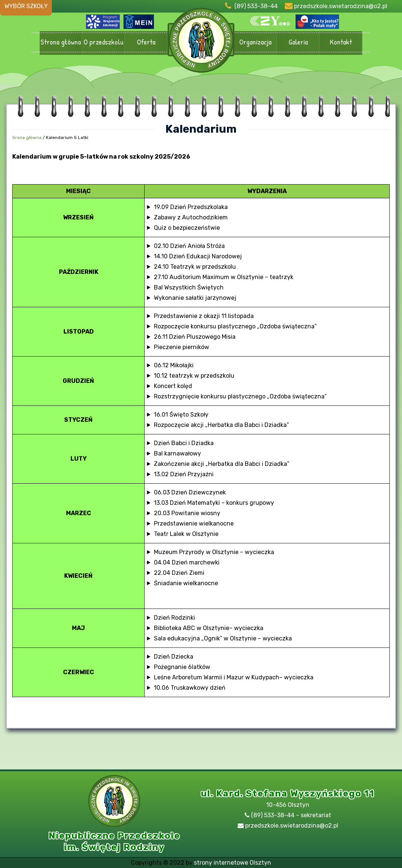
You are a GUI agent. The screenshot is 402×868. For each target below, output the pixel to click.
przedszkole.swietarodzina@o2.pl (341, 6)
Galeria (298, 42)
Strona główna (61, 42)
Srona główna (27, 138)
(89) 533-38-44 (256, 6)
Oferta (146, 42)
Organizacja (255, 42)
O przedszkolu (103, 42)
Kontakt (341, 42)
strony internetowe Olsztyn (233, 863)
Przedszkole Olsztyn (201, 43)
